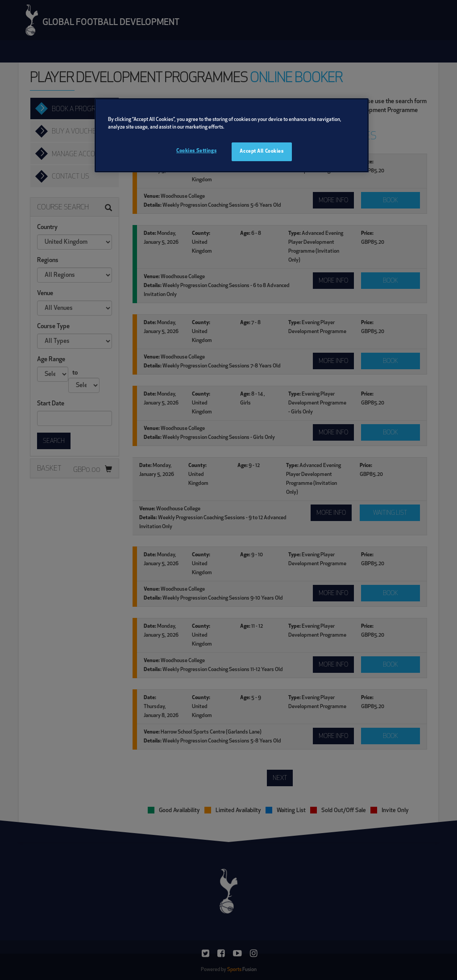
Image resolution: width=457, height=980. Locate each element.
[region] (232, 135)
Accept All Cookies (262, 151)
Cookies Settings (196, 151)
